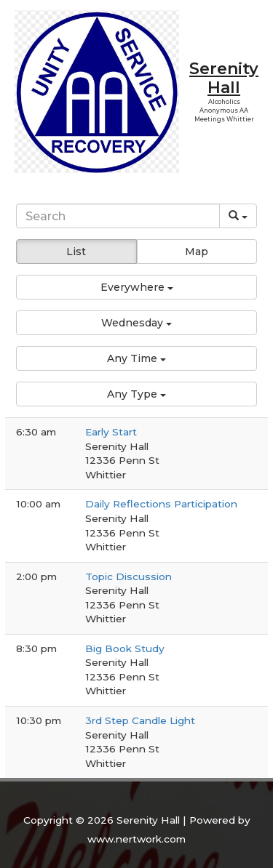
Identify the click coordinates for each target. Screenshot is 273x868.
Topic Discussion (128, 576)
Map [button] (197, 252)
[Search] (118, 216)
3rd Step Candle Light (140, 720)
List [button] (76, 252)
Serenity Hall (224, 78)
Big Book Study (125, 648)
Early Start (111, 432)
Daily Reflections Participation (161, 504)
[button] (136, 287)
